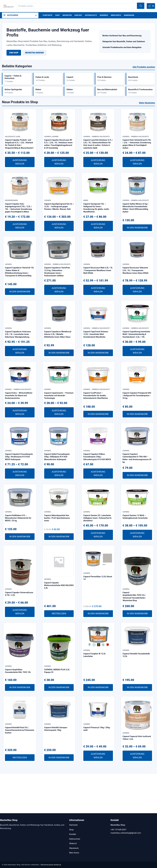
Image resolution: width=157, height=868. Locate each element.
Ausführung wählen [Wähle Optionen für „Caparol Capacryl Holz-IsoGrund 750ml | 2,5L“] (137, 795)
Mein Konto (120, 16)
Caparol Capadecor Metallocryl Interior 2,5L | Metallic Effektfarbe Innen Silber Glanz (58, 358)
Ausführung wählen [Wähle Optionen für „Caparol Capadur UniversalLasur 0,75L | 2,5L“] (20, 651)
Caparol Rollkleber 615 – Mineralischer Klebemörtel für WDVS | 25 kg (18, 557)
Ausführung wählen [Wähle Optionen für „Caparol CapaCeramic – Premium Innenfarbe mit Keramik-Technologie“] (59, 441)
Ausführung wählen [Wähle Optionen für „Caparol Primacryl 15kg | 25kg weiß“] (98, 795)
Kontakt (80, 16)
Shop (58, 16)
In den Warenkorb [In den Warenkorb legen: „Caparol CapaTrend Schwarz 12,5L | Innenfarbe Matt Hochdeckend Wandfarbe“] (98, 377)
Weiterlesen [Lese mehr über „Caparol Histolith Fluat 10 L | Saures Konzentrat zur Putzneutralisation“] (20, 797)
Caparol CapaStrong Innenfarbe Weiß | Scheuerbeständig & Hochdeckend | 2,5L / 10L (136, 358)
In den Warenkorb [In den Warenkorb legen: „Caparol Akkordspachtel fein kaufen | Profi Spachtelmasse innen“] (59, 576)
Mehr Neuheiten (147, 106)
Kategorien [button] (13, 16)
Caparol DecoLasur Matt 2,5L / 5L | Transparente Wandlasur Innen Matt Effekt (98, 289)
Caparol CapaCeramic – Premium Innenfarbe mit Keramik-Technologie (59, 425)
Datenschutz (94, 16)
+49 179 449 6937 (118, 830)
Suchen (137, 6)
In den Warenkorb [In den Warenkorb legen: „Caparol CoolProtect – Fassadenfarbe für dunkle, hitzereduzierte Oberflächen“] (98, 443)
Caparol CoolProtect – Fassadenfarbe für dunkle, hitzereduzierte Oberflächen (96, 425)
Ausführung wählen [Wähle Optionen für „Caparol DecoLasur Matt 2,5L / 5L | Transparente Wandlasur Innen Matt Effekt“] (98, 308)
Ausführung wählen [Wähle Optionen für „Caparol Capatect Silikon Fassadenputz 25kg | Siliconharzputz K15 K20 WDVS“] (98, 508)
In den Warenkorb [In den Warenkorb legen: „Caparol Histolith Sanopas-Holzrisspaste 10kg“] (59, 797)
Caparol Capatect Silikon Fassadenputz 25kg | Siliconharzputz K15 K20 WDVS (97, 491)
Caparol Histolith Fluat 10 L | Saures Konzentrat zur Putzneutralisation (20, 775)
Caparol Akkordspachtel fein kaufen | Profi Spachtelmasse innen (57, 557)
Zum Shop (14, 53)
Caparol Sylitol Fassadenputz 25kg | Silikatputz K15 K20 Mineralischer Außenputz (57, 491)
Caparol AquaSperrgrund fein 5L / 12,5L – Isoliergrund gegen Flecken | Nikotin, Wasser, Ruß (59, 220)
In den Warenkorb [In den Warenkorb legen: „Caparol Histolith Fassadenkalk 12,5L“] (137, 727)
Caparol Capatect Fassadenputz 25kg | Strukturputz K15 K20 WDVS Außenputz (19, 491)
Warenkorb (134, 16)
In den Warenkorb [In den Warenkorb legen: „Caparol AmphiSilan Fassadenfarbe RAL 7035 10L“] (20, 727)
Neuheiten (69, 16)
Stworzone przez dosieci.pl (51, 865)
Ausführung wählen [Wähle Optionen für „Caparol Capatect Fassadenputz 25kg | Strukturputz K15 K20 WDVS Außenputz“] (20, 508)
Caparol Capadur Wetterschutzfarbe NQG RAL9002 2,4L (59, 625)
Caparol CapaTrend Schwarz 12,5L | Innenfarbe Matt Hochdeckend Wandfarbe (96, 358)
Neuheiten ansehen (34, 53)
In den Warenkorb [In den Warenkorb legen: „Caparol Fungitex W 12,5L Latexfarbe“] (98, 727)
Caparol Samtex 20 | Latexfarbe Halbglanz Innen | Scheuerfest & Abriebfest (97, 557)
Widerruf (107, 16)
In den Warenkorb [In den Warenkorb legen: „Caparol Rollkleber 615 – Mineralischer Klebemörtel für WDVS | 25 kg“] (20, 576)
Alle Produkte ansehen (144, 67)
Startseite (48, 16)
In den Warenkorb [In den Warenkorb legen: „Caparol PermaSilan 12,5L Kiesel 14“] (98, 653)
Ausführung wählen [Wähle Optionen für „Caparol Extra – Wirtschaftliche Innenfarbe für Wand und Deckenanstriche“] (20, 441)
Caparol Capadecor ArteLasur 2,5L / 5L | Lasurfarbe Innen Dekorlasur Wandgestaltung (18, 358)
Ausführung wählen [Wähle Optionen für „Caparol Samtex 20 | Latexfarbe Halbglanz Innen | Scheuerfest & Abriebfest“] (98, 574)
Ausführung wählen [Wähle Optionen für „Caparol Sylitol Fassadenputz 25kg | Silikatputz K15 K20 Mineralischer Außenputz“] (59, 508)
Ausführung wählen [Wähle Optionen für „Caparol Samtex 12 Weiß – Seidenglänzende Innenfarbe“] (137, 574)
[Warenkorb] (150, 6)
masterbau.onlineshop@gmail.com (126, 833)
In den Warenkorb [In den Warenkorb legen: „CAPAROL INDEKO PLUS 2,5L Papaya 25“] (59, 727)
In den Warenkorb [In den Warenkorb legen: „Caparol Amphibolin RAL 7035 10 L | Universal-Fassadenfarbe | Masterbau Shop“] (137, 653)
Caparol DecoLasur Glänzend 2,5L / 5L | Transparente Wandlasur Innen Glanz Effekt (136, 289)
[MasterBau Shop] (8, 6)
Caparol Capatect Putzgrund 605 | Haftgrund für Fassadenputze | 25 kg (137, 425)
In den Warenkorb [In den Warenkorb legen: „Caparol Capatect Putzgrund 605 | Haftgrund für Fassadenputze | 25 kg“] (137, 443)
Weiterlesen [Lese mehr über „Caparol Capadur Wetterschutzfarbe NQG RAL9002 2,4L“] (59, 653)
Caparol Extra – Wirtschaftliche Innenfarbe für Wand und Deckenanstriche (19, 425)
